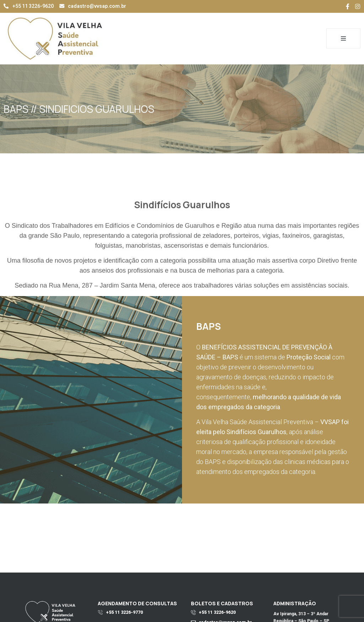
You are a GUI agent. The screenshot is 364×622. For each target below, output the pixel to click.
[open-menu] (343, 38)
